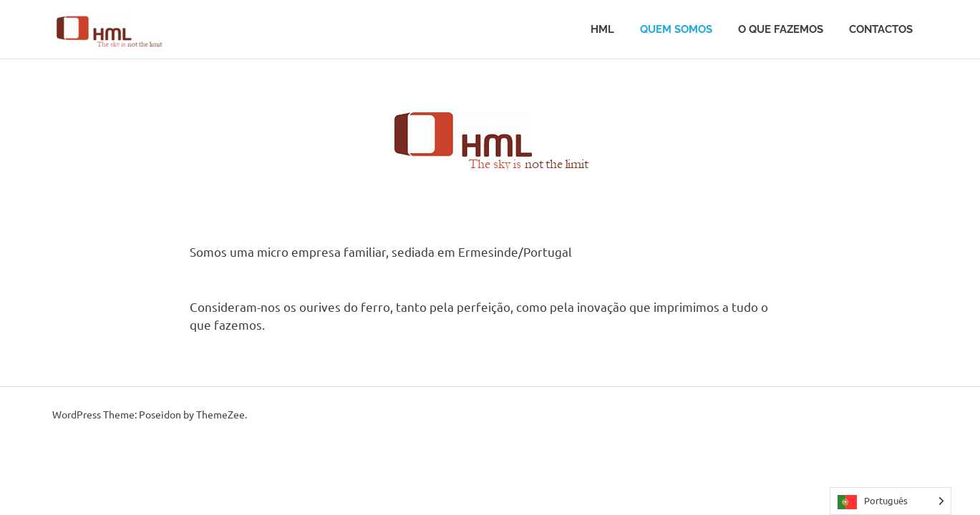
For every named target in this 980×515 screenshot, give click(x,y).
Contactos (881, 29)
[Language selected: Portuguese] (891, 501)
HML (602, 29)
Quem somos (676, 29)
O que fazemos (781, 29)
